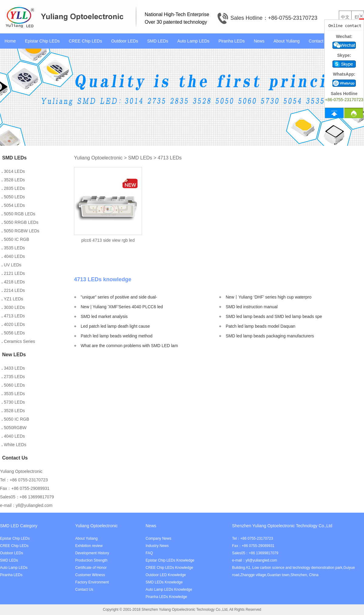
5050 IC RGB (15, 239)
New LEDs (14, 355)
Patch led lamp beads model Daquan (261, 326)
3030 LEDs (13, 307)
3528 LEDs (13, 180)
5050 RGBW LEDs (20, 231)
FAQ (149, 553)
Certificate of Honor (91, 568)
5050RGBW (14, 428)
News (259, 41)
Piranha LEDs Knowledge (166, 597)
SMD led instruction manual (252, 307)
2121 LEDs (13, 273)
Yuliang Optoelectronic (98, 158)
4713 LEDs (13, 316)
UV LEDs (11, 265)
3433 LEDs (13, 368)
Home (10, 41)
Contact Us (319, 41)
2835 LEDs (13, 188)
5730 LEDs (13, 402)
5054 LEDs (13, 205)
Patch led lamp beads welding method (117, 336)
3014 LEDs (13, 171)
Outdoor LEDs (125, 41)
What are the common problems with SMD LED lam (129, 346)
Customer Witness (90, 575)
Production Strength (91, 560)
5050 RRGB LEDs (20, 222)
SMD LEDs (158, 41)
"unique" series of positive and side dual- (119, 297)
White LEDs (14, 445)
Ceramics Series (18, 341)
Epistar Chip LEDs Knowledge (170, 560)
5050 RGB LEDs (18, 214)
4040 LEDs (13, 256)
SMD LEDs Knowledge (164, 582)
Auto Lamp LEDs (193, 41)
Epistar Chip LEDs (42, 41)
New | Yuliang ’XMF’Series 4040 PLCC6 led (122, 307)
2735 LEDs (13, 377)
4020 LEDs (13, 324)
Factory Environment (92, 582)
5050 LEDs (13, 197)
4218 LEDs (13, 282)
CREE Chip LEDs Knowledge (169, 568)
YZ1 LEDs (12, 299)
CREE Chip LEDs (86, 41)
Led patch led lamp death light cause (115, 326)
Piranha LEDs (231, 41)
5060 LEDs (13, 385)
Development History (92, 553)
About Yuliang (287, 41)
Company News (158, 538)
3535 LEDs (13, 248)
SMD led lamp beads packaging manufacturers (270, 336)
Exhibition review (89, 546)
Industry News (157, 546)
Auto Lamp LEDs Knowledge (169, 589)
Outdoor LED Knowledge (166, 575)
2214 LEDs (13, 290)
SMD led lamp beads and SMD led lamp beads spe (274, 316)
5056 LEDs (13, 333)
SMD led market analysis (104, 316)
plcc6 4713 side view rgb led (108, 240)
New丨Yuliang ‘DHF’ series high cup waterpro (269, 297)
